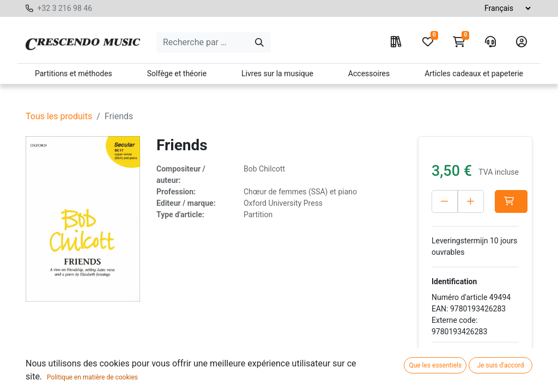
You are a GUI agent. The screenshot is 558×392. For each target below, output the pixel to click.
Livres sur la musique (277, 73)
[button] (511, 201)
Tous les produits (59, 116)
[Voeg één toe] (471, 201)
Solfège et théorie (177, 73)
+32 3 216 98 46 (65, 8)
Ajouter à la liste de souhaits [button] (471, 363)
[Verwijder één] (445, 201)
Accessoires (369, 73)
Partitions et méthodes (74, 73)
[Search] (259, 42)
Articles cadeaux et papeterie (474, 73)
